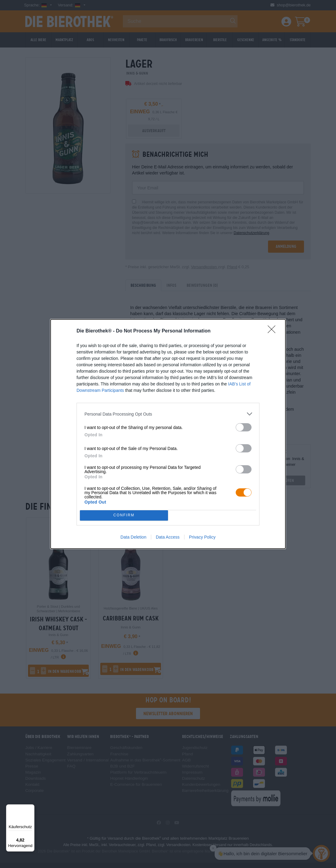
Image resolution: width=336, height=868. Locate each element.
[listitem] (168, 414)
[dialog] (168, 434)
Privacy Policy (202, 537)
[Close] (273, 331)
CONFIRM (124, 516)
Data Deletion (133, 537)
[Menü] (31, 808)
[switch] (244, 427)
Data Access (168, 537)
